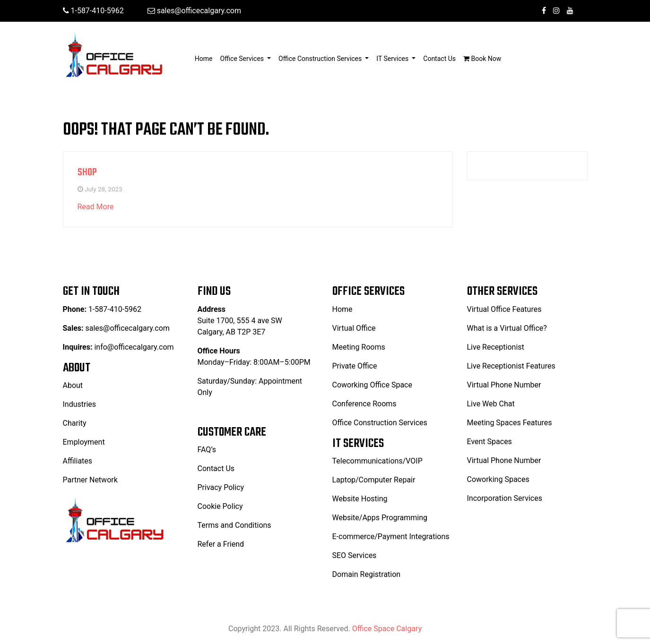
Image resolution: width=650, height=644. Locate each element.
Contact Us (439, 59)
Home (206, 58)
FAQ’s (207, 450)
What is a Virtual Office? (507, 328)
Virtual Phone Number (504, 385)
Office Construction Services (380, 423)
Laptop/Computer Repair (374, 480)
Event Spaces (490, 442)
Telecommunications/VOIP (377, 461)
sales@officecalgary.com (194, 11)
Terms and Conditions (234, 525)
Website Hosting (360, 499)
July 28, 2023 (104, 189)
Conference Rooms (364, 404)
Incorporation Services (505, 498)
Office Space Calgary (387, 629)
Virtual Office (354, 328)
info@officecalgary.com (134, 347)
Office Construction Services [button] (321, 59)
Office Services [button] (243, 59)
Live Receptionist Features (511, 366)
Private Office (355, 366)
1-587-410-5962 (93, 11)
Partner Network (90, 480)
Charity (75, 423)
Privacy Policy (221, 487)
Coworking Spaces (498, 479)
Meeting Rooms (359, 347)
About (73, 385)
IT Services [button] (393, 59)
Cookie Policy (220, 506)
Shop (87, 172)
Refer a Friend (221, 544)
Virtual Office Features (504, 309)
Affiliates (78, 461)
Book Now (482, 59)
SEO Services (355, 555)
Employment (84, 442)
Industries (80, 404)
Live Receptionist (496, 347)
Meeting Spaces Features (510, 423)
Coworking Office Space (372, 385)
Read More (96, 207)
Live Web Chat (491, 404)
